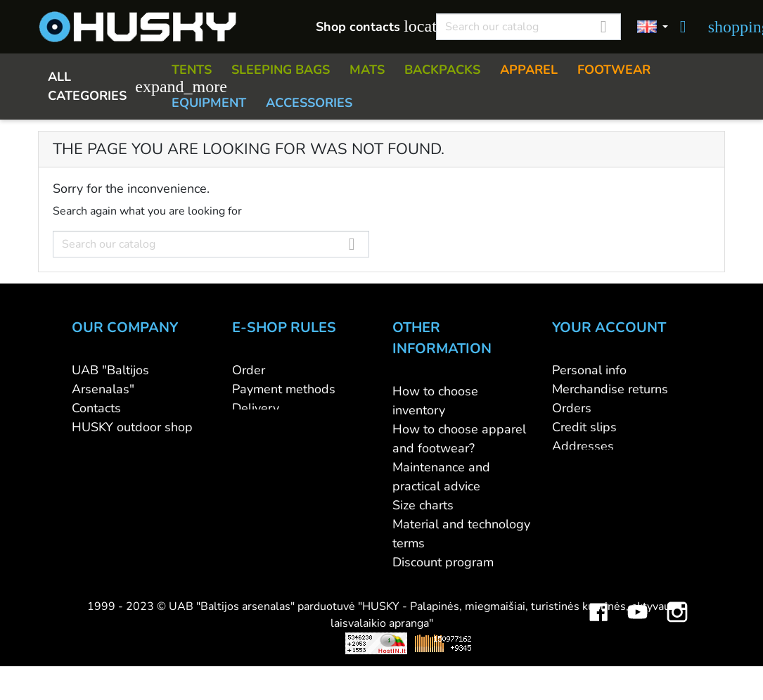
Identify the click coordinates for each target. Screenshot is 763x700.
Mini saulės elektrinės (599, 658)
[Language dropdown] (653, 27)
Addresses (583, 446)
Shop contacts (368, 26)
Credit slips (584, 427)
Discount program (443, 562)
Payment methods (284, 389)
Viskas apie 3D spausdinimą (193, 658)
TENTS (192, 70)
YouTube (638, 617)
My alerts (578, 484)
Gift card (417, 581)
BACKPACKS (442, 70)
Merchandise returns (610, 389)
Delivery (256, 408)
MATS (367, 70)
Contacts (96, 408)
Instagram (677, 617)
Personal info (589, 370)
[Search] (528, 27)
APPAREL (529, 70)
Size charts (423, 505)
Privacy (252, 446)
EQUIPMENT (209, 103)
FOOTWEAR (614, 70)
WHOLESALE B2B (126, 446)
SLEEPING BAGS (281, 70)
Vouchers (578, 465)
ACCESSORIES (309, 103)
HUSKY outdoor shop (132, 427)
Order (249, 370)
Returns (254, 427)
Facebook (598, 617)
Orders (572, 408)
